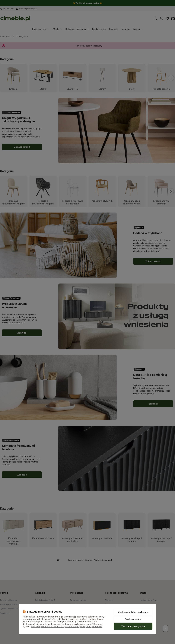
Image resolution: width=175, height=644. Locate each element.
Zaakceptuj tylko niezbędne (133, 612)
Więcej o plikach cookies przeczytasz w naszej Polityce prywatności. (67, 626)
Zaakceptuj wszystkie (133, 626)
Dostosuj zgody (133, 619)
